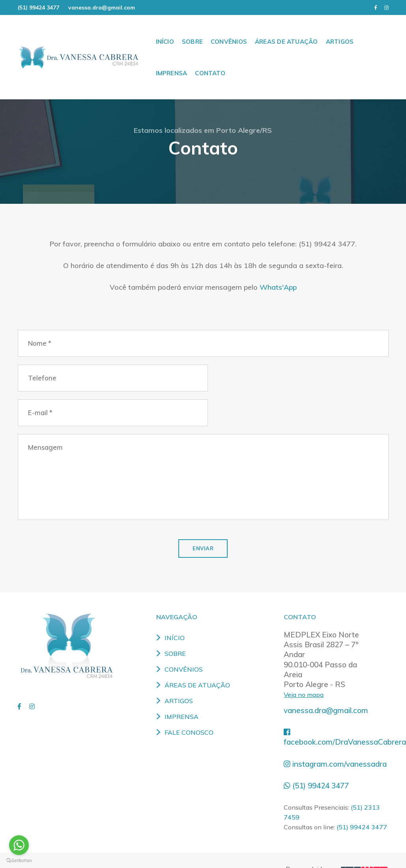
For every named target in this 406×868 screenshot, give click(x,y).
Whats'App (278, 302)
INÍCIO (165, 31)
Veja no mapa (304, 677)
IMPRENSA (172, 63)
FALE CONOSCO (190, 715)
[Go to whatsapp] (19, 845)
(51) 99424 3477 (38, 7)
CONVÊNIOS (229, 31)
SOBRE (192, 31)
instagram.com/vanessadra (336, 746)
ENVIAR (203, 530)
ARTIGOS (340, 31)
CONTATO (210, 63)
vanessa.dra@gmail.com (102, 7)
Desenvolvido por (337, 851)
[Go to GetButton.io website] (19, 860)
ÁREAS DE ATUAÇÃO (286, 31)
